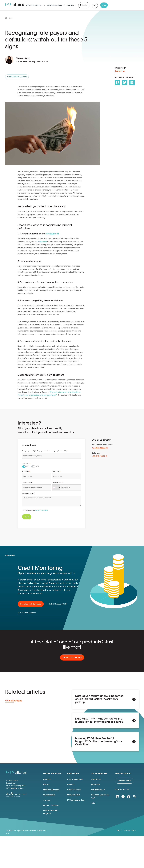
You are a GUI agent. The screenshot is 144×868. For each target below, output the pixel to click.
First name (26, 472)
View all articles (14, 701)
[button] (117, 83)
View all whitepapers (27, 613)
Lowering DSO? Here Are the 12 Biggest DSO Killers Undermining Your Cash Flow (99, 741)
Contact (70, 5)
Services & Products (34, 5)
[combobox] (52, 456)
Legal (119, 830)
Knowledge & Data (55, 5)
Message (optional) (29, 493)
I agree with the (37, 510)
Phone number (57, 482)
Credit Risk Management (17, 77)
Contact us (120, 71)
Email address (27, 482)
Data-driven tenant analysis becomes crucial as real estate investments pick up (99, 699)
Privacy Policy (130, 830)
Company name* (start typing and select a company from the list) (45, 451)
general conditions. (42, 510)
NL (95, 5)
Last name (56, 472)
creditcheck (53, 234)
